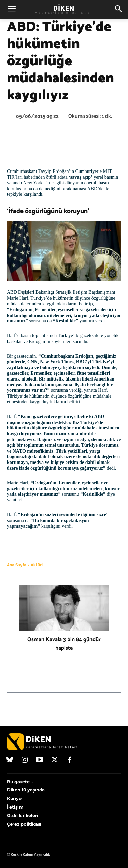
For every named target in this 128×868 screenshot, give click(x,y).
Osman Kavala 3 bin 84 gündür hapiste (64, 644)
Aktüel (37, 565)
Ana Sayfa (17, 565)
